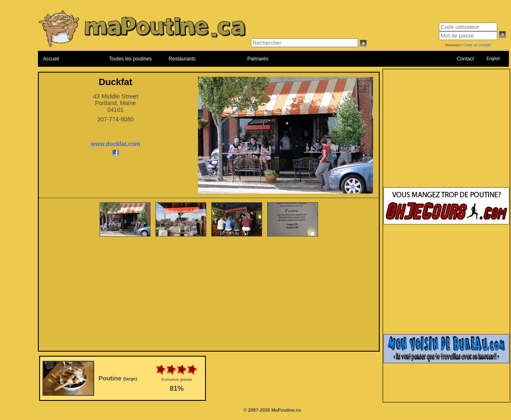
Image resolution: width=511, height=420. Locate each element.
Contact (465, 59)
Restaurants (182, 59)
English (493, 59)
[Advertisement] (209, 294)
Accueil (51, 59)
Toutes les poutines (131, 59)
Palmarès (258, 59)
